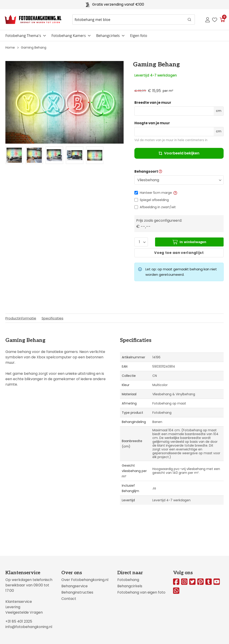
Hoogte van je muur (152, 123)
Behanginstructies (77, 592)
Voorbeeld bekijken (179, 153)
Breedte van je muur (153, 103)
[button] (175, 193)
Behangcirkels (108, 36)
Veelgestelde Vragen (24, 612)
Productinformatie (21, 318)
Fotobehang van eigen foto (141, 592)
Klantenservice (19, 602)
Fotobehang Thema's (23, 36)
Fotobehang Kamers (69, 36)
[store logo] (33, 20)
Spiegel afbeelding (154, 200)
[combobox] (134, 19)
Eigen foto (139, 36)
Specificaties (52, 318)
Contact (69, 599)
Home (10, 47)
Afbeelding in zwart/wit (158, 207)
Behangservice (74, 586)
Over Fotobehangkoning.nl (85, 580)
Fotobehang (128, 580)
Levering (13, 607)
